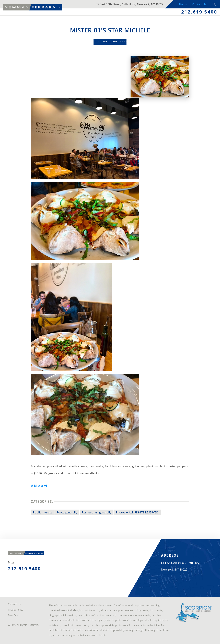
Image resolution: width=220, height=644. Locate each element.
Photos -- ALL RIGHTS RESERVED (137, 513)
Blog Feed (14, 616)
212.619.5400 (199, 13)
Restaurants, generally (97, 513)
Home (183, 5)
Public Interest (42, 513)
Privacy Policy (15, 610)
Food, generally (67, 513)
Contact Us (199, 5)
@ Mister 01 (39, 486)
